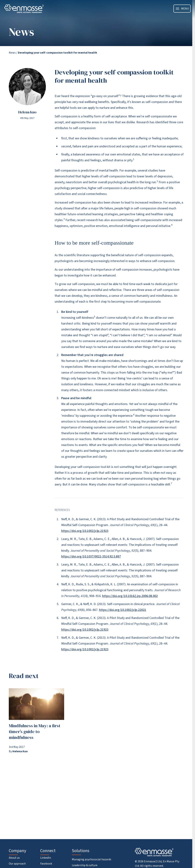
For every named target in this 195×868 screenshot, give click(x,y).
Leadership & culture (85, 865)
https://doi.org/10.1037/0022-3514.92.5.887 (91, 557)
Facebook (46, 864)
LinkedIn (46, 858)
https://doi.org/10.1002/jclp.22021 (123, 610)
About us (14, 858)
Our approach (17, 864)
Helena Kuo (27, 112)
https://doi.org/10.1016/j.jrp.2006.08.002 (130, 596)
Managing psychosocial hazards (92, 859)
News (12, 53)
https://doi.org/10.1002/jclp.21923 (85, 531)
